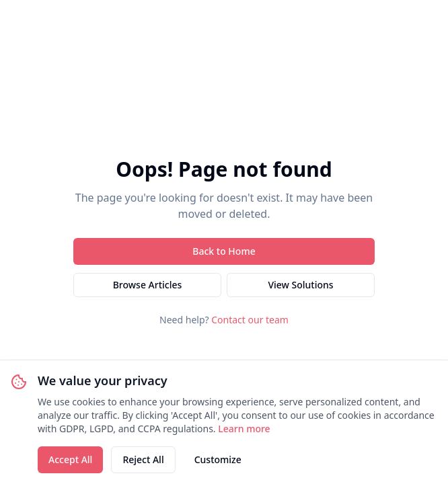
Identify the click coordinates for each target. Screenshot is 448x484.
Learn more (244, 429)
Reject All (143, 459)
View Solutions (300, 285)
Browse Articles (148, 285)
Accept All (70, 459)
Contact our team (250, 320)
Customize (218, 459)
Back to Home (224, 251)
